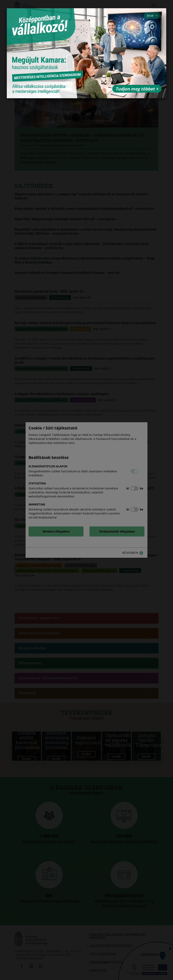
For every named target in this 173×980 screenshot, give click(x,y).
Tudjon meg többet (137, 89)
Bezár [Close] (152, 15)
